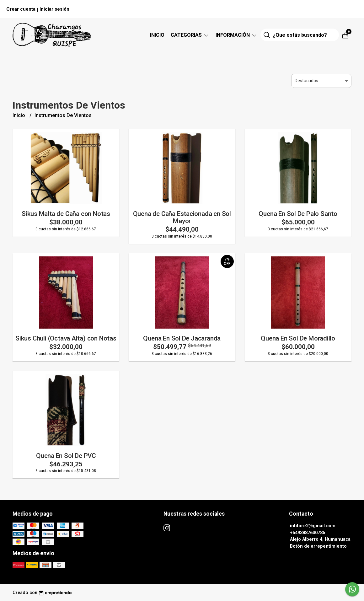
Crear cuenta (21, 9)
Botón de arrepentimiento (318, 546)
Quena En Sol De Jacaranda (182, 338)
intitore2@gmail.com (313, 526)
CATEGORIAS (190, 35)
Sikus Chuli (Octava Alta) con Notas (66, 338)
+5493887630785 (308, 533)
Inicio (157, 35)
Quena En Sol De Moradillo (298, 338)
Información (236, 35)
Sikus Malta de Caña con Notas (66, 214)
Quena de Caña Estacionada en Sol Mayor (182, 217)
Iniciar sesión (54, 9)
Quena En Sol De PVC (66, 456)
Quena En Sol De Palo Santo (298, 214)
